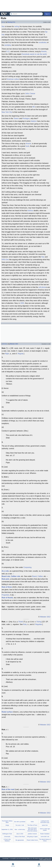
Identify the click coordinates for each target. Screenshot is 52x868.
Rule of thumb (7, 598)
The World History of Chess (45, 840)
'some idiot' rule (45, 837)
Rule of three (7, 587)
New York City (7, 112)
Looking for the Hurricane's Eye (45, 822)
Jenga (7, 825)
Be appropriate (20, 840)
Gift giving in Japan (32, 837)
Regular (20, 354)
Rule (25, 624)
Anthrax (30, 211)
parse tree (45, 825)
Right (7, 354)
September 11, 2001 (7, 830)
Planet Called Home (32, 840)
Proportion (6, 595)
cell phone (42, 287)
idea (3, 22)
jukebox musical (32, 834)
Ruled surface (7, 712)
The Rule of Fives (32, 825)
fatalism (34, 121)
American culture (13, 79)
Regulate (39, 624)
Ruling (39, 622)
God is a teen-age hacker (45, 830)
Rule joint (5, 579)
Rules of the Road (20, 837)
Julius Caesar (30, 93)
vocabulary (43, 42)
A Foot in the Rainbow (7, 840)
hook (27, 146)
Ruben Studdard (45, 834)
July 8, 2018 (20, 834)
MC (34, 107)
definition (5, 344)
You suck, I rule (20, 825)
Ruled (21, 622)
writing (17, 26)
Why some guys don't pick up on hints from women (32, 830)
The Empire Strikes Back (7, 822)
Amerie (44, 51)
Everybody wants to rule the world (34, 54)
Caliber (40, 576)
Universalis (7, 837)
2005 (22, 303)
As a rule (5, 571)
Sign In (47, 14)
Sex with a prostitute (20, 822)
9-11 (8, 51)
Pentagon (26, 118)
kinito (32, 822)
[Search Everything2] (26, 14)
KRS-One (5, 260)
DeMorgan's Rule (7, 834)
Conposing (27, 567)
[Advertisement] (26, 6)
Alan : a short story (20, 830)
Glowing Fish (11, 22)
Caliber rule (15, 576)
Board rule (6, 576)
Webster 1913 (14, 344)
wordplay (8, 45)
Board (34, 576)
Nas (3, 26)
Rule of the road (8, 789)
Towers (16, 118)
